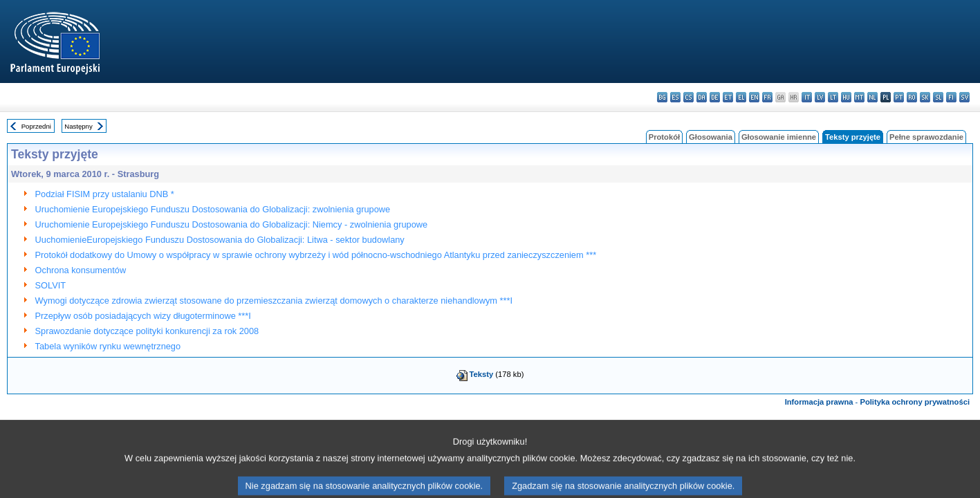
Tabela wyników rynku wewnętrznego (108, 346)
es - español (675, 97)
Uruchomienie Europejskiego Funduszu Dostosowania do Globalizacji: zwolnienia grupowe (213, 209)
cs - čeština (688, 97)
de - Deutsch (715, 97)
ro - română (912, 97)
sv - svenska (964, 97)
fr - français (767, 97)
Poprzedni (36, 126)
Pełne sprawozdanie (926, 137)
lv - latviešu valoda (820, 97)
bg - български (662, 97)
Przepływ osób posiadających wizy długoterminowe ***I (143, 316)
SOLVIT (51, 285)
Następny (78, 126)
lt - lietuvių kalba (833, 97)
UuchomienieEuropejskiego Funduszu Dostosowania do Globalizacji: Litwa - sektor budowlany (220, 240)
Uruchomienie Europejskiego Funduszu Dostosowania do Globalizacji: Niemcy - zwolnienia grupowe (232, 224)
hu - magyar (846, 97)
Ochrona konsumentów (81, 270)
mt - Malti (859, 97)
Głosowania (711, 137)
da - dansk (702, 97)
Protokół (664, 137)
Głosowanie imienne (779, 137)
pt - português (899, 97)
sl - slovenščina (938, 97)
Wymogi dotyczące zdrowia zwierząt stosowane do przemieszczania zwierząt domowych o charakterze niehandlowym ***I (274, 301)
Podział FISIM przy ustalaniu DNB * (105, 194)
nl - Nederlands (872, 97)
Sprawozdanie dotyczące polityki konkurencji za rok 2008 (147, 331)
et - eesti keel (728, 97)
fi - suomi (951, 97)
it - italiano (807, 97)
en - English (754, 97)
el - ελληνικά (741, 97)
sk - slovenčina (925, 97)
